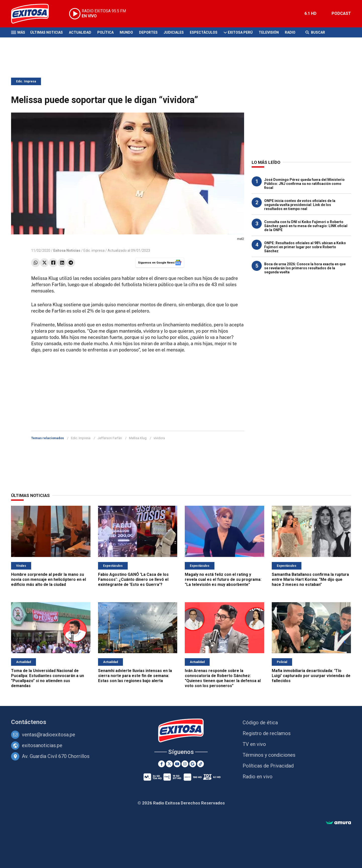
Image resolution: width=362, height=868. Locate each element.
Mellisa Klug (138, 438)
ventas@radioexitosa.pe (49, 735)
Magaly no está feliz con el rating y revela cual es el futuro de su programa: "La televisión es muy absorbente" (223, 579)
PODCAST (341, 13)
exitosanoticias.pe (42, 745)
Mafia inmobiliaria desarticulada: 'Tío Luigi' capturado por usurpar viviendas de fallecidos (311, 676)
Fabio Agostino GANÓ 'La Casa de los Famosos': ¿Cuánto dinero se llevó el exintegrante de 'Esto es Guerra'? (133, 579)
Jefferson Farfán (110, 438)
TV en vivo (254, 744)
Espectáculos (204, 32)
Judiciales (174, 32)
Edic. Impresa (26, 81)
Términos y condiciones (269, 755)
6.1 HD (310, 13)
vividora (159, 438)
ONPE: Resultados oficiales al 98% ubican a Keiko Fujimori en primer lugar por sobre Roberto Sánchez (305, 247)
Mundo (126, 32)
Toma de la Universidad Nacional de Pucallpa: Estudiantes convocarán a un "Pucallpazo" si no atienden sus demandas (48, 678)
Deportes (148, 32)
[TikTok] (200, 764)
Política (105, 32)
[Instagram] (185, 764)
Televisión (269, 32)
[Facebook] (162, 764)
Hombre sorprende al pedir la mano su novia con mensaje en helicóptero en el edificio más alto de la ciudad (49, 579)
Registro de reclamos (267, 733)
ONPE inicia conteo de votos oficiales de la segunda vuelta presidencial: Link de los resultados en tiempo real (300, 205)
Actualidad (80, 32)
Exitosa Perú (240, 32)
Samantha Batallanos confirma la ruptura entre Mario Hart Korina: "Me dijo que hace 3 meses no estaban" (310, 579)
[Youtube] (177, 764)
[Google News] (193, 764)
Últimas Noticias (47, 32)
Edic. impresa (94, 250)
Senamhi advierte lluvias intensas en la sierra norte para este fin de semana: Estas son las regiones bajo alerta (135, 676)
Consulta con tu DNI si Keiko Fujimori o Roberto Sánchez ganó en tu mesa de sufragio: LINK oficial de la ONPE (306, 226)
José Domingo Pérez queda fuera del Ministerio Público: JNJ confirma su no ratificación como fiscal (304, 184)
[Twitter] (169, 764)
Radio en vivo (258, 777)
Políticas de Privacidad (268, 766)
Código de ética (260, 723)
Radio (290, 32)
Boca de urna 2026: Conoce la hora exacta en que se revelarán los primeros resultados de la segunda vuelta (305, 268)
